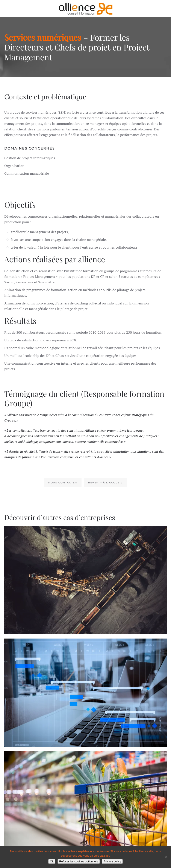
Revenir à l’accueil (105, 483)
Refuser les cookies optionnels (79, 861)
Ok (52, 861)
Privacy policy (112, 861)
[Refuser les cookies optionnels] (166, 857)
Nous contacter (63, 483)
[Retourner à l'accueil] (86, 9)
